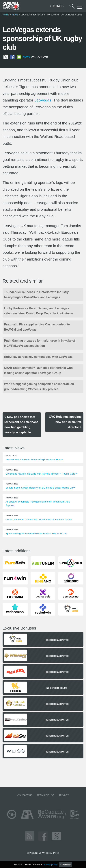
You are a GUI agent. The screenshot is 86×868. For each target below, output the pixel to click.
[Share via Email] (19, 57)
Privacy (64, 795)
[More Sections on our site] (80, 6)
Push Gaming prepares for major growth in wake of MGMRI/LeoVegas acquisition (40, 343)
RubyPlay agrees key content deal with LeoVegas (39, 357)
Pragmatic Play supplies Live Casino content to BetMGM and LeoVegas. (37, 327)
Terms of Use (45, 795)
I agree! (66, 865)
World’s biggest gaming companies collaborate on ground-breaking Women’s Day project (39, 387)
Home (6, 15)
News (15, 15)
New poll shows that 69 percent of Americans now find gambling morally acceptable (21, 425)
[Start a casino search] (72, 6)
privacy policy (50, 864)
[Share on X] (6, 57)
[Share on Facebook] (12, 57)
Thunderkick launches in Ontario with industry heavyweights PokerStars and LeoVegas (36, 295)
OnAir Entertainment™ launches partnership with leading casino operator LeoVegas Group (38, 370)
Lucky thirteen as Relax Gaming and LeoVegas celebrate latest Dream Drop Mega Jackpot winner (39, 311)
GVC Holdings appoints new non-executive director (65, 422)
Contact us (25, 795)
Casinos (57, 6)
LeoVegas (43, 100)
